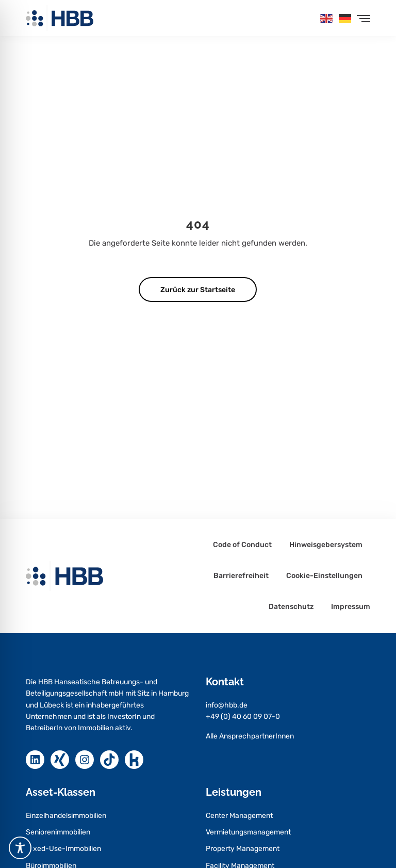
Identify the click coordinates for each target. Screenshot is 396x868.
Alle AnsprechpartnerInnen (250, 736)
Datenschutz (291, 607)
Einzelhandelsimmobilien (66, 816)
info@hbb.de (227, 705)
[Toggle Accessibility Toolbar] (20, 848)
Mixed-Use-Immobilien (63, 849)
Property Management (243, 849)
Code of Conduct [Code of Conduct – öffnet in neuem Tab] (242, 545)
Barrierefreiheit (241, 576)
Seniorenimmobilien (58, 832)
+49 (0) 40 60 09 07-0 (243, 717)
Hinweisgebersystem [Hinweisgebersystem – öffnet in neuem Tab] (326, 545)
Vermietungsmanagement (248, 832)
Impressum (351, 607)
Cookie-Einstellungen (324, 576)
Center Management (239, 816)
